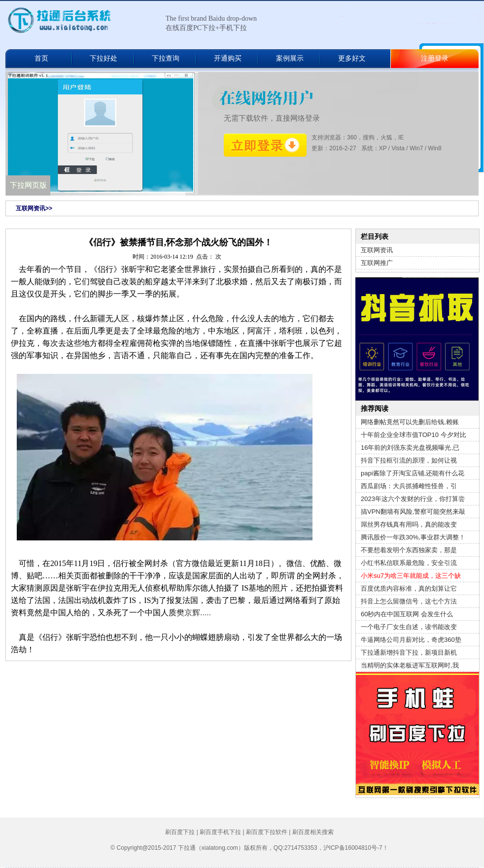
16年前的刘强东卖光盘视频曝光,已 (410, 448)
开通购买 (228, 58)
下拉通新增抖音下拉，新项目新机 (409, 652)
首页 (41, 58)
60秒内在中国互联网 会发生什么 (407, 614)
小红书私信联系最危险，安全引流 (409, 563)
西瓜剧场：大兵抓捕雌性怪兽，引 (409, 486)
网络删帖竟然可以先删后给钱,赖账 (410, 422)
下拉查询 (166, 58)
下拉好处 (104, 58)
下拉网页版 (28, 185)
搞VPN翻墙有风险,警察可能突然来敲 (413, 512)
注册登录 (435, 58)
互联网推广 (377, 263)
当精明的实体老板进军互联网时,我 (410, 665)
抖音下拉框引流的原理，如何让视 (409, 460)
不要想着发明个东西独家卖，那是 (409, 550)
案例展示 (290, 58)
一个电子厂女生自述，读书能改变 (409, 627)
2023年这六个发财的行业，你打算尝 (413, 499)
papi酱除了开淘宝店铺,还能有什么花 (413, 473)
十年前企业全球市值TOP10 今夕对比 (414, 435)
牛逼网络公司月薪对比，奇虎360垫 (411, 640)
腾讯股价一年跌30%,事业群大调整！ (413, 537)
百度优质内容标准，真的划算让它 (409, 588)
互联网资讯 (377, 250)
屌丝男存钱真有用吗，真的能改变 (409, 524)
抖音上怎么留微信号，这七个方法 (409, 601)
